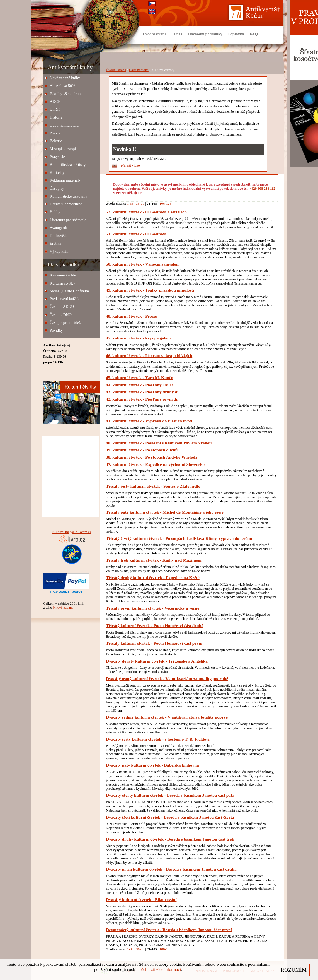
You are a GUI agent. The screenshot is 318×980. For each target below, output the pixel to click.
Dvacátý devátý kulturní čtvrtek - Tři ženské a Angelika (157, 661)
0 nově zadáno (63, 608)
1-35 (130, 204)
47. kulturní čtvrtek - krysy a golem (138, 338)
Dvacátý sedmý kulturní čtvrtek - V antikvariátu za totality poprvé (167, 717)
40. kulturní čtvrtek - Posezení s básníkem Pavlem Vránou (159, 443)
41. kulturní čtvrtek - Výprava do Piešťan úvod (149, 421)
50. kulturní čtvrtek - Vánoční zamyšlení (143, 264)
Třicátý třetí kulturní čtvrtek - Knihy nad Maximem (154, 560)
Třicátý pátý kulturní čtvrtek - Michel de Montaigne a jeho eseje (165, 512)
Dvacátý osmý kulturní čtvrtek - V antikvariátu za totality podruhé (167, 679)
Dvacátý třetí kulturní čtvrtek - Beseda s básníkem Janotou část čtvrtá (170, 817)
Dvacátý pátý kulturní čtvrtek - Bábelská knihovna (152, 765)
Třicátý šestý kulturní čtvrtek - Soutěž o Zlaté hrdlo (153, 486)
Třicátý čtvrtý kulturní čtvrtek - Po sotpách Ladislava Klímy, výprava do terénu (179, 538)
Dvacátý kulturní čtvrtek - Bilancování (141, 900)
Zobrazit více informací (161, 969)
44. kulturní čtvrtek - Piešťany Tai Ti (140, 385)
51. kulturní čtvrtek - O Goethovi (136, 234)
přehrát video (130, 165)
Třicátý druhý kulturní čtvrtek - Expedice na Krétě (153, 578)
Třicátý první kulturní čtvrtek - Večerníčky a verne (153, 608)
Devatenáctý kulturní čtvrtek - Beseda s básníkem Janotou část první (169, 930)
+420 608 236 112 (262, 189)
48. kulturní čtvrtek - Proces (132, 316)
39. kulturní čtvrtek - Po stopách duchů (142, 450)
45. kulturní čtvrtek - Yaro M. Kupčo (139, 378)
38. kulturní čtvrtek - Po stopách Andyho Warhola (152, 457)
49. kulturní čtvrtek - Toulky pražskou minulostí (150, 290)
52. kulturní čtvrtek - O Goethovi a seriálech (146, 212)
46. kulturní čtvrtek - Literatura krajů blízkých (149, 356)
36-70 (140, 204)
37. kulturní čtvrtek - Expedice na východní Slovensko (155, 464)
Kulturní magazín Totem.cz (72, 532)
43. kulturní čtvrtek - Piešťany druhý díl (143, 392)
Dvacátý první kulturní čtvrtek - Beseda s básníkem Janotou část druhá (171, 869)
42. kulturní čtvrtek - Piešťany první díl (142, 399)
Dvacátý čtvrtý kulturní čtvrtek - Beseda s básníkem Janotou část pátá (170, 795)
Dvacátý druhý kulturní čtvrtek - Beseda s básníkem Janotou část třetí (170, 839)
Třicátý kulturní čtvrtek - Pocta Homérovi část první (154, 643)
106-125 (165, 204)
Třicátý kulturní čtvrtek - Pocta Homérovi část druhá (155, 626)
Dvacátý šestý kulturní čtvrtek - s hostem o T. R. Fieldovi (158, 739)
